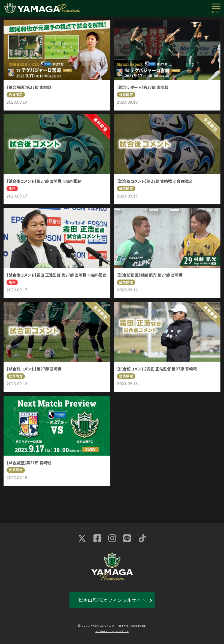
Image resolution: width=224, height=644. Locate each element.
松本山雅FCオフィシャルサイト (112, 600)
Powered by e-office (112, 631)
